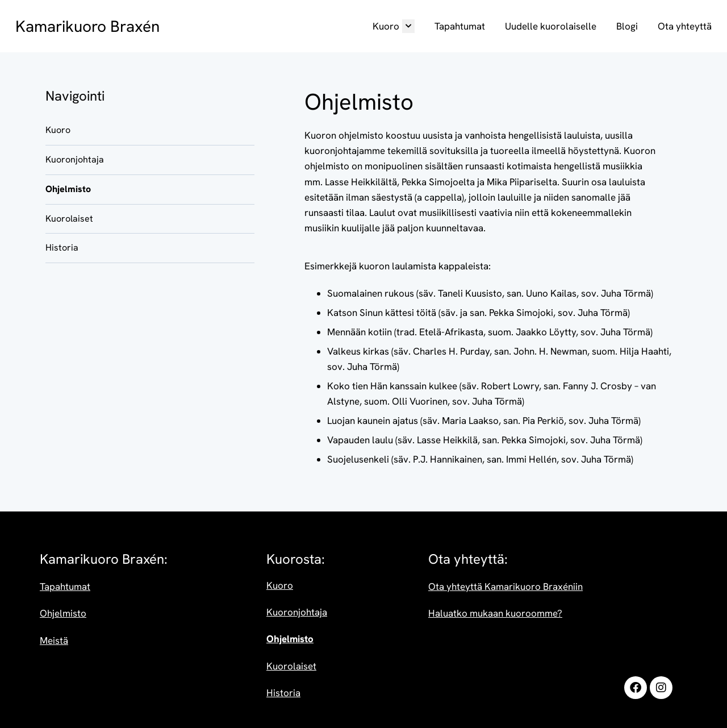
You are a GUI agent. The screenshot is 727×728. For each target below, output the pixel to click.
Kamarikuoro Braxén (87, 26)
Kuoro (394, 26)
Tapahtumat (460, 26)
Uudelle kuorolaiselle (551, 26)
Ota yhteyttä (685, 26)
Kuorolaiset (69, 219)
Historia (62, 247)
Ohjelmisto (68, 189)
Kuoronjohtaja (75, 159)
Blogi (627, 26)
